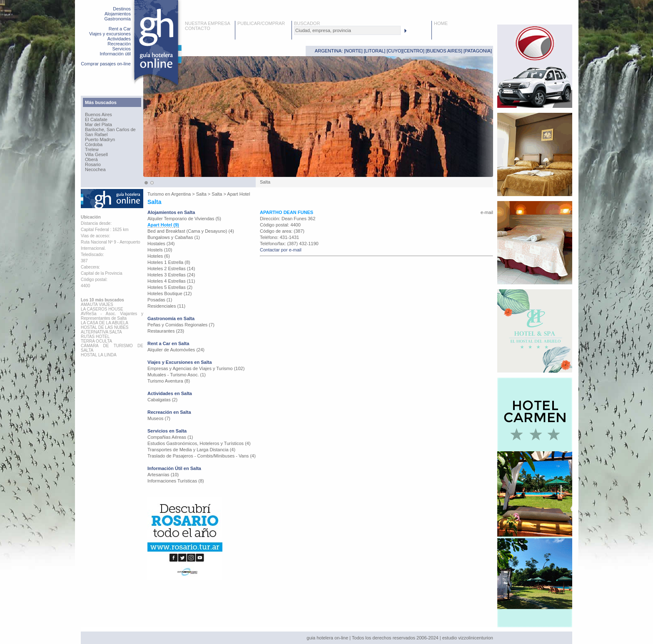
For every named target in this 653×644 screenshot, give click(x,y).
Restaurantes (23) (166, 331)
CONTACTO (198, 28)
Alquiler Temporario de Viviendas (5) (184, 219)
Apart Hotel (238, 194)
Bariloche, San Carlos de (110, 129)
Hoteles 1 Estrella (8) (169, 262)
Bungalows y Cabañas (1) (174, 237)
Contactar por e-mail (281, 250)
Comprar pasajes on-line (106, 64)
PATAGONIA (478, 51)
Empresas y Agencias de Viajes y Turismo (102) (196, 368)
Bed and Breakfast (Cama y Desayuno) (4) (191, 231)
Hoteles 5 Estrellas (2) (170, 287)
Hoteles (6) (159, 256)
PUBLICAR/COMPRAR (261, 23)
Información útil (115, 54)
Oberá (91, 159)
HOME (441, 23)
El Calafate (96, 119)
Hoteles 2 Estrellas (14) (171, 269)
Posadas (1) (160, 300)
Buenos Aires (98, 114)
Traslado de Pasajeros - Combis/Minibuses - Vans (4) (202, 456)
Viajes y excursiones (110, 34)
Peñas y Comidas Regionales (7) (181, 325)
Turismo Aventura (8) (169, 381)
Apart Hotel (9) (163, 225)
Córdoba (94, 144)
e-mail (487, 212)
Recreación (119, 44)
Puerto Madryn (100, 139)
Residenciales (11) (166, 306)
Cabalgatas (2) (162, 400)
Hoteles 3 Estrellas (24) (171, 275)
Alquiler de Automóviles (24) (176, 350)
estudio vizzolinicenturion (468, 638)
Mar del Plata (98, 124)
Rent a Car (120, 29)
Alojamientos (118, 14)
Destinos (122, 9)
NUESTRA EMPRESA (208, 23)
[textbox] (347, 30)
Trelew (92, 149)
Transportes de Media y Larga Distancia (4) (191, 450)
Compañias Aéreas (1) (170, 437)
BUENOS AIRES (444, 51)
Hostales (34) (161, 244)
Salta (201, 194)
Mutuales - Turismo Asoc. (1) (177, 375)
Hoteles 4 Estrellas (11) (171, 281)
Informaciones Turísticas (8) (176, 481)
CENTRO (413, 51)
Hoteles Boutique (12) (169, 293)
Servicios (121, 49)
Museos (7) (159, 418)
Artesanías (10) (163, 475)
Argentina (181, 194)
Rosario (93, 164)
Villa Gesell (96, 154)
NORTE (353, 51)
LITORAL (375, 51)
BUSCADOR (307, 23)
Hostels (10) (160, 250)
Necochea (95, 169)
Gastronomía (117, 19)
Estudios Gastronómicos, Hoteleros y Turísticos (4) (199, 443)
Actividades (119, 39)
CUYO (395, 51)
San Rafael (96, 134)
